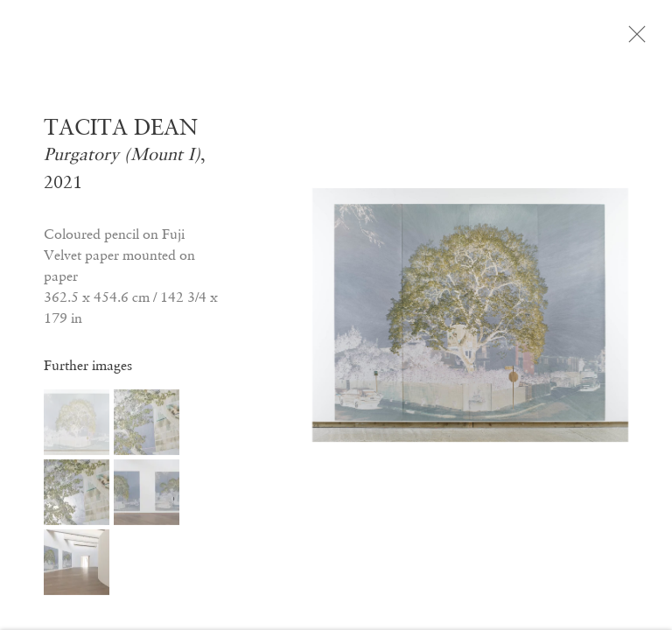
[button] (77, 427)
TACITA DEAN (121, 132)
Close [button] (639, 39)
